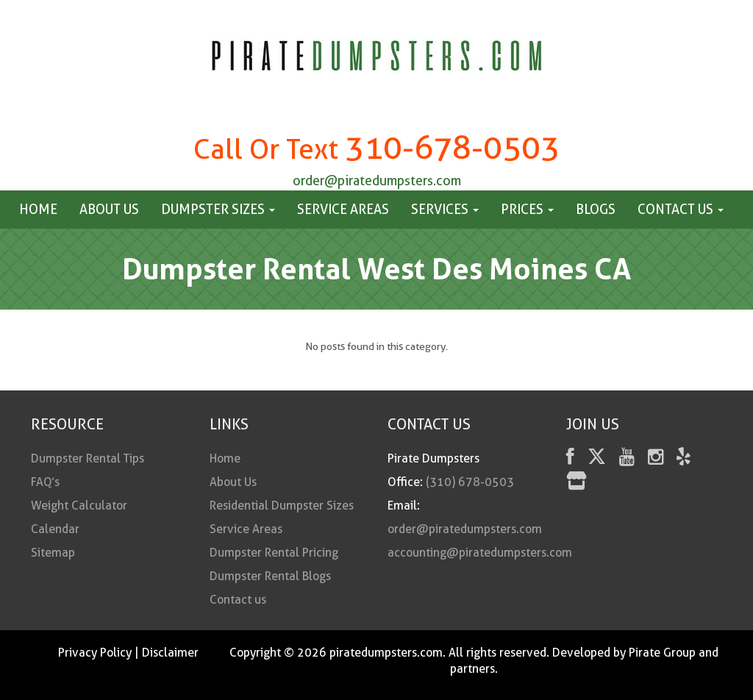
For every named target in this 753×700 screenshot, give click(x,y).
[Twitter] (597, 459)
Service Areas (343, 209)
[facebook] (570, 459)
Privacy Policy (95, 653)
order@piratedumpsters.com (377, 181)
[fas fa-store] (577, 483)
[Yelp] (684, 459)
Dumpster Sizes (218, 209)
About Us (109, 209)
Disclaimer (170, 653)
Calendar (55, 529)
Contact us (681, 209)
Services (445, 209)
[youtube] (627, 459)
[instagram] (656, 459)
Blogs (596, 209)
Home (38, 209)
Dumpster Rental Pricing (274, 553)
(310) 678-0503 (470, 482)
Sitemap (53, 553)
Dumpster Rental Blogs (270, 576)
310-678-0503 (452, 147)
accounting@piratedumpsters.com (480, 553)
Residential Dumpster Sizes (282, 506)
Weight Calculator (79, 506)
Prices (527, 209)
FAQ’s (45, 482)
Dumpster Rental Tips (88, 458)
